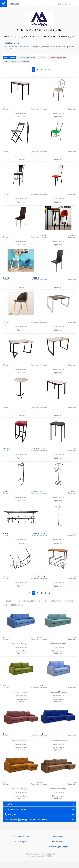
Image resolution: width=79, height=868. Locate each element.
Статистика (24, 62)
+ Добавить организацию (58, 847)
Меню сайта (14, 3)
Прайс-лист (21, 117)
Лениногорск (65, 4)
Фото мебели (10, 58)
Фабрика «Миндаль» (21, 837)
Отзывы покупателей (27, 58)
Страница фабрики (21, 651)
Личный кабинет (58, 842)
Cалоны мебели (10, 62)
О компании (58, 837)
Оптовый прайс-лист (58, 58)
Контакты (42, 58)
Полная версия (21, 842)
